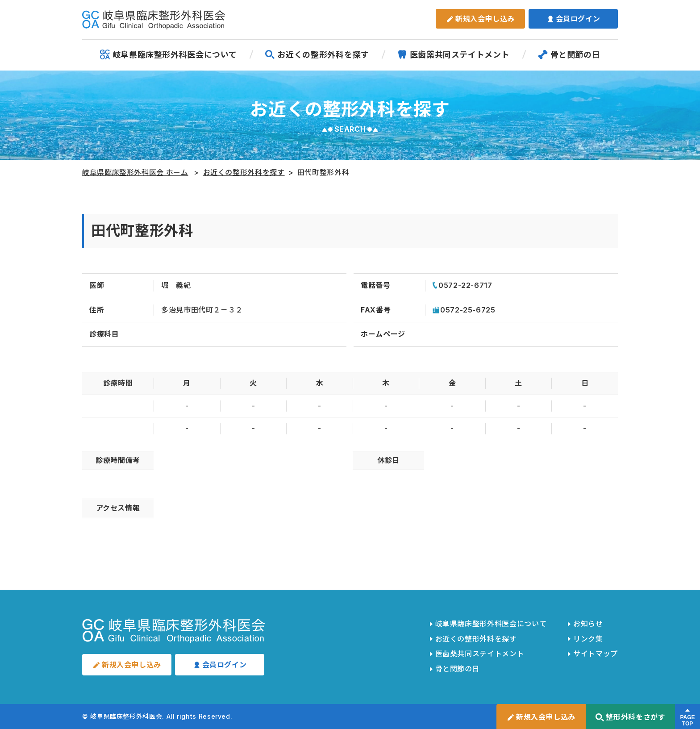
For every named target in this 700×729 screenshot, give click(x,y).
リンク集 (588, 639)
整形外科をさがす (630, 717)
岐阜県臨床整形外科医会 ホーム (135, 172)
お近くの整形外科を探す (317, 54)
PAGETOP (687, 721)
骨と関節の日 (569, 54)
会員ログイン (573, 19)
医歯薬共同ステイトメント (454, 54)
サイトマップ (596, 654)
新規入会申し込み (480, 19)
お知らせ (588, 624)
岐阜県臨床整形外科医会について (169, 54)
